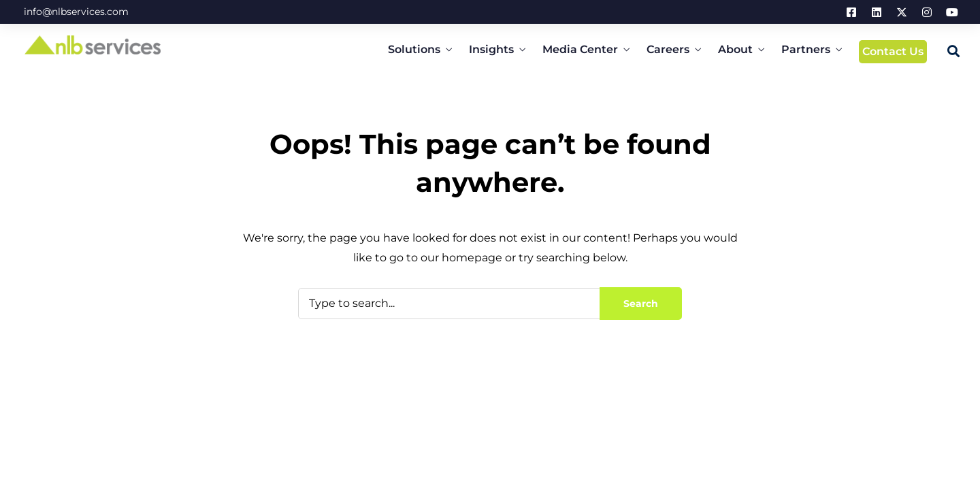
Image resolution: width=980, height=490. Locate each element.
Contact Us (893, 51)
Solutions (414, 49)
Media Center (580, 49)
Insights (491, 49)
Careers (668, 49)
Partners (806, 49)
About (735, 49)
